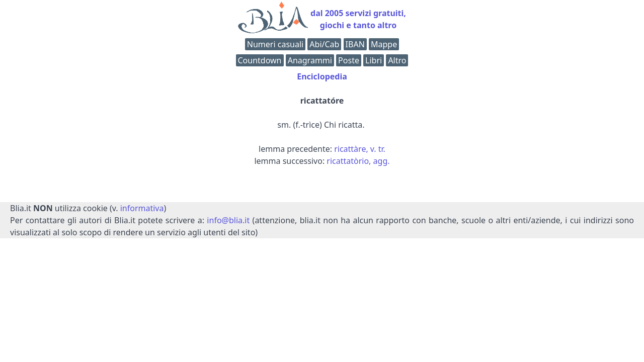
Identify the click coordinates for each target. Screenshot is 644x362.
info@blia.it (228, 220)
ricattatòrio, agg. (358, 161)
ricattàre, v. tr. (360, 149)
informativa (142, 208)
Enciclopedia (322, 76)
